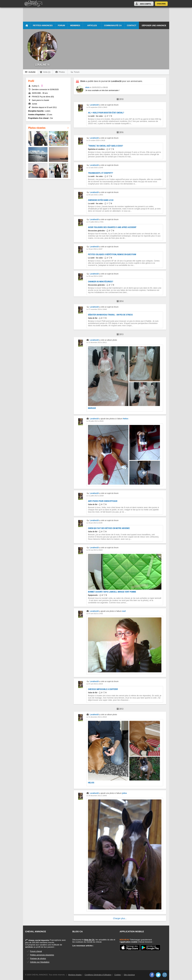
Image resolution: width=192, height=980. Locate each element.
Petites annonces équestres (42, 955)
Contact (132, 25)
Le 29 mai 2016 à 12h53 (94, 276)
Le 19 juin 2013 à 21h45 (94, 523)
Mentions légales (75, 975)
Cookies (117, 975)
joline (124, 793)
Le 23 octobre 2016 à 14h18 (96, 140)
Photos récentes (48, 128)
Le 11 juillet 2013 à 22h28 (95, 496)
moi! (124, 611)
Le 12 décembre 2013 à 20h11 (97, 343)
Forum (61, 25)
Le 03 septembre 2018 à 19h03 (97, 107)
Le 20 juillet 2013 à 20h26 (95, 421)
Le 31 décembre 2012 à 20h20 (97, 717)
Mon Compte (146, 4)
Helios (126, 419)
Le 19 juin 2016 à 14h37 (94, 249)
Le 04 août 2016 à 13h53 (95, 195)
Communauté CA (113, 25)
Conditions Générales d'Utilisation (98, 975)
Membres (75, 25)
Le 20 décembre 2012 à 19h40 (97, 796)
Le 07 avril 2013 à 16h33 (95, 684)
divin (87, 87)
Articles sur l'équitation (40, 962)
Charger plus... (120, 918)
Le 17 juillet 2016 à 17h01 (95, 222)
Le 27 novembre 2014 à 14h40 (97, 309)
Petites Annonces (43, 25)
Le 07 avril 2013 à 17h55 (95, 614)
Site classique (129, 975)
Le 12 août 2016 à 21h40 (95, 168)
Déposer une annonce (154, 25)
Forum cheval (36, 951)
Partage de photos (38, 958)
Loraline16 (94, 105)
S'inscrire (161, 4)
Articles (92, 25)
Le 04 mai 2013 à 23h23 (94, 550)
